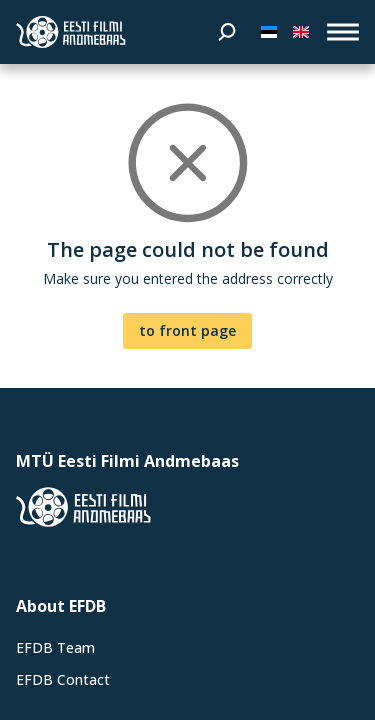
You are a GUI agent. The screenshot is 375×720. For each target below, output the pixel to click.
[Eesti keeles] (269, 32)
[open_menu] (343, 32)
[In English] (301, 32)
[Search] (227, 32)
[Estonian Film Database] (71, 32)
